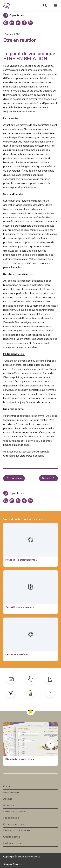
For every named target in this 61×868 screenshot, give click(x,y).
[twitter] (18, 23)
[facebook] (24, 23)
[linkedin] (30, 23)
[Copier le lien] (14, 15)
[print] (6, 23)
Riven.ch (17, 864)
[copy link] (12, 23)
